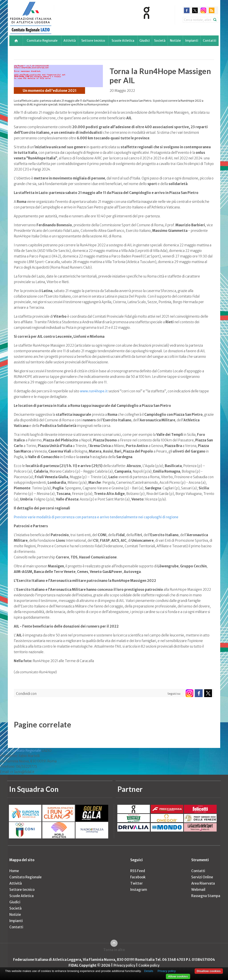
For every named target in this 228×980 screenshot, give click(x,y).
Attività (70, 41)
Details (149, 971)
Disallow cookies (209, 971)
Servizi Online (202, 877)
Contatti (210, 41)
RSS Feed (138, 871)
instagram (203, 10)
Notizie (175, 41)
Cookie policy (149, 965)
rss (212, 10)
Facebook (138, 877)
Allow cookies (178, 976)
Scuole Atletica (123, 41)
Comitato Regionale (42, 41)
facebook (187, 10)
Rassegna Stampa (206, 896)
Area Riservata (203, 883)
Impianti (192, 41)
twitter (195, 10)
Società (160, 41)
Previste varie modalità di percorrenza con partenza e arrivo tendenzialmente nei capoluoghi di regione (96, 517)
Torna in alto (114, 950)
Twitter (136, 883)
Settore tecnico (93, 41)
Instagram (139, 890)
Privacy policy (124, 965)
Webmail (198, 890)
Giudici (145, 41)
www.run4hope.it (94, 391)
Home (14, 871)
